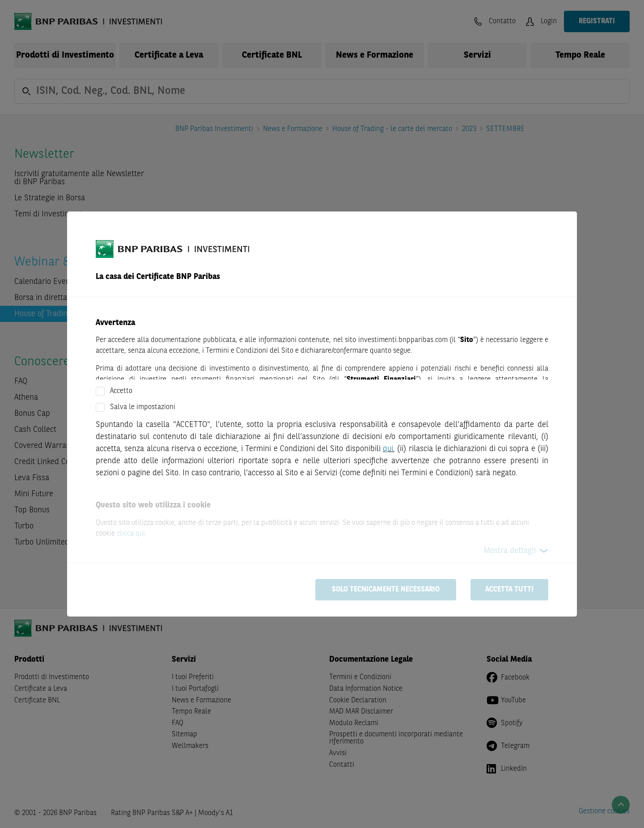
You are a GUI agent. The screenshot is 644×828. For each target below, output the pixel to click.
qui (388, 449)
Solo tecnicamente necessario (386, 590)
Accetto (121, 391)
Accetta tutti (509, 590)
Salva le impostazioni (143, 407)
